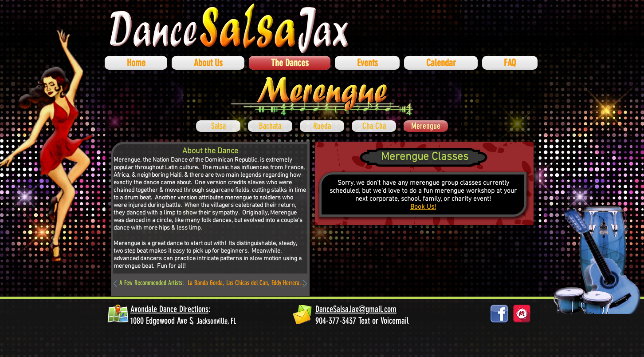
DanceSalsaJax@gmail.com (356, 309)
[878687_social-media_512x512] (522, 314)
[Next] (305, 284)
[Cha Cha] (374, 126)
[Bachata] (270, 126)
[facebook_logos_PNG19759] (499, 314)
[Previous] (115, 284)
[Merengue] (426, 126)
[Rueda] (322, 126)
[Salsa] (218, 126)
